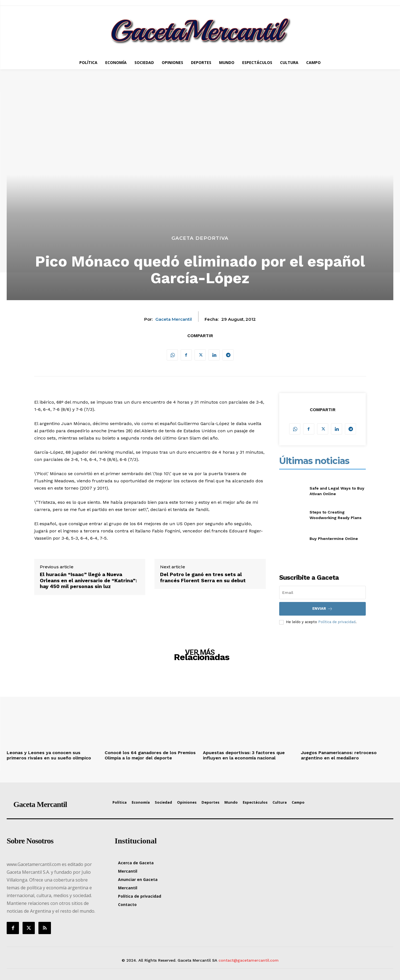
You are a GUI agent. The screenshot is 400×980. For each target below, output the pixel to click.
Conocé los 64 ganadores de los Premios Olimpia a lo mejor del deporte (150, 755)
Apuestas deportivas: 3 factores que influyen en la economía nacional (244, 755)
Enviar (322, 609)
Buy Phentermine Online (334, 539)
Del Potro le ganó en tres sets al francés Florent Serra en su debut (203, 577)
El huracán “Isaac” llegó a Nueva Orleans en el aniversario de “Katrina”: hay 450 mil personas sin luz (88, 580)
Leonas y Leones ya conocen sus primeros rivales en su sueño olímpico (49, 755)
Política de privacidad (337, 622)
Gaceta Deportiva (200, 238)
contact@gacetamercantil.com (249, 960)
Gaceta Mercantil (174, 319)
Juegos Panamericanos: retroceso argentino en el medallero (339, 755)
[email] (323, 593)
